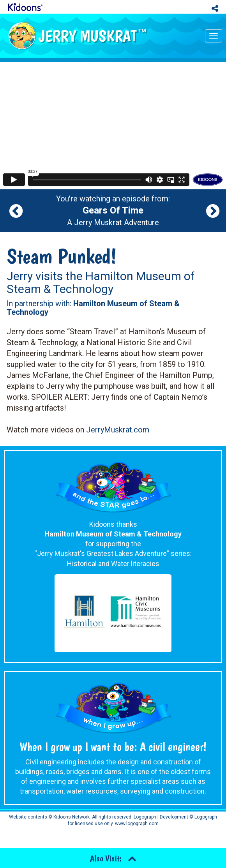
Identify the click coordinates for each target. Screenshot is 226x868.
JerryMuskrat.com (118, 430)
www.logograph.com (136, 824)
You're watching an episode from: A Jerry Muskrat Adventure (113, 211)
